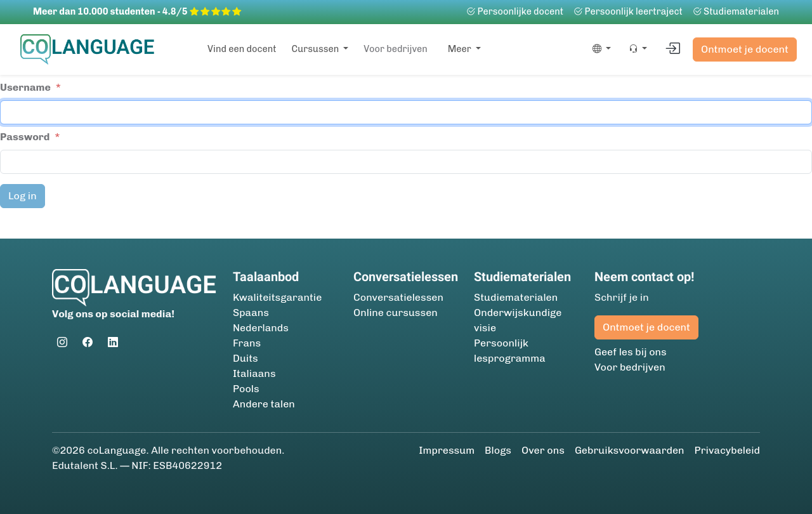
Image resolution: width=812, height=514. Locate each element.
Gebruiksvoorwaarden (630, 450)
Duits (246, 358)
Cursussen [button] (317, 49)
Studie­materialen (736, 11)
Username (25, 87)
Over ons (543, 450)
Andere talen (264, 404)
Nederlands (261, 328)
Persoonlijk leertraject (628, 11)
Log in (23, 196)
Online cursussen (396, 313)
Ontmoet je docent (745, 49)
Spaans (251, 313)
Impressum (447, 450)
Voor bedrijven (395, 49)
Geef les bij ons (631, 352)
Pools (246, 389)
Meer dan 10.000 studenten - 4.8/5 (137, 11)
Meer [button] (461, 49)
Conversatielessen (398, 297)
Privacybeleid (727, 450)
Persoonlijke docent (515, 11)
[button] (599, 49)
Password (25, 137)
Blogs (498, 450)
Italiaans (254, 373)
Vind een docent (242, 49)
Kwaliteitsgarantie (277, 297)
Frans (247, 343)
